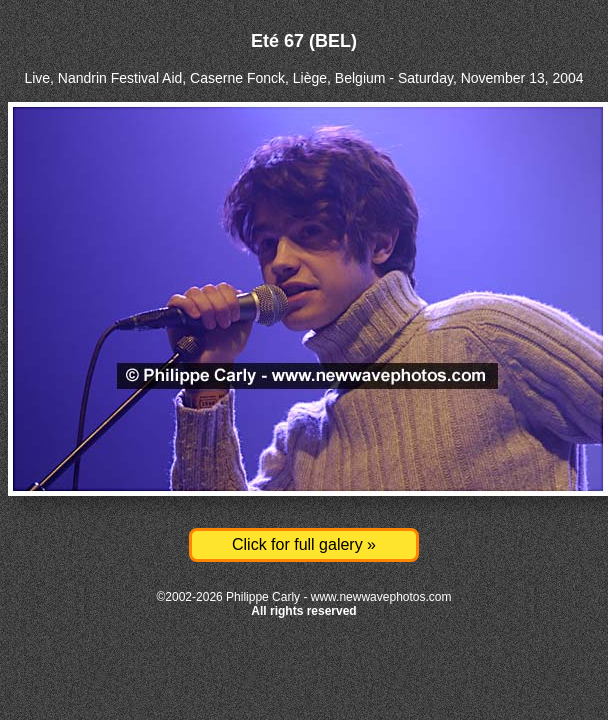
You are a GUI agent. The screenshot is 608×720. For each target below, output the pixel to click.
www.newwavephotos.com (381, 597)
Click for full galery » (304, 544)
